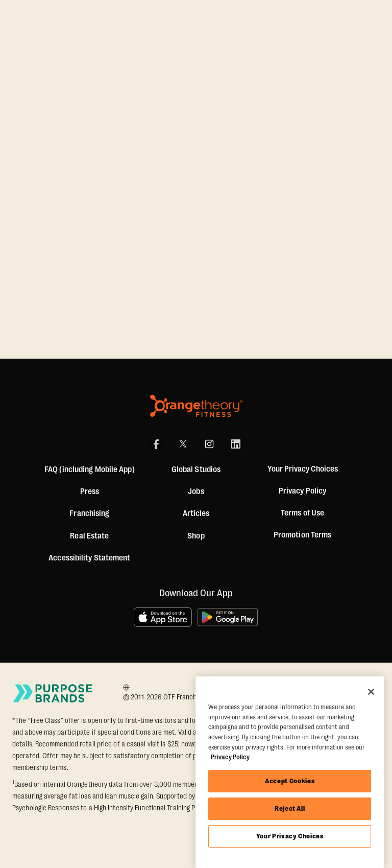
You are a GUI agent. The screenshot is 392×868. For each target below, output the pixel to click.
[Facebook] (156, 444)
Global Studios (196, 470)
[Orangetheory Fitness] (196, 406)
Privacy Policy (302, 491)
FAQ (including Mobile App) (90, 470)
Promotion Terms (303, 535)
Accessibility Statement (89, 558)
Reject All (290, 808)
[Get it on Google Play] (228, 617)
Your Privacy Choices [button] (303, 470)
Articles (196, 513)
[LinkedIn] (236, 444)
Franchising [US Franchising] (89, 513)
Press (90, 491)
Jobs (196, 491)
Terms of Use (302, 513)
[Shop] (196, 536)
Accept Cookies (290, 781)
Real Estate (89, 536)
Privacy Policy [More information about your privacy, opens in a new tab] (230, 757)
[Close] (371, 692)
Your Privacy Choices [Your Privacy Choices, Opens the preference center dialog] (290, 836)
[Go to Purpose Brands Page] (53, 693)
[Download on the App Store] (163, 617)
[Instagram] (209, 444)
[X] (183, 444)
